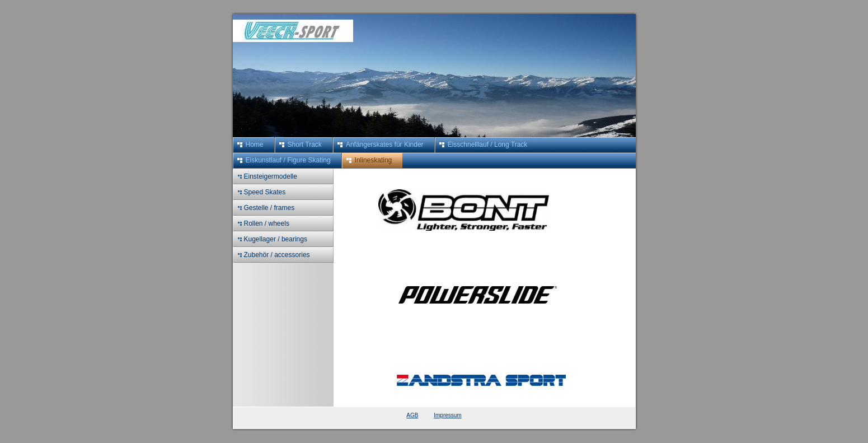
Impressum (447, 415)
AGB (412, 415)
